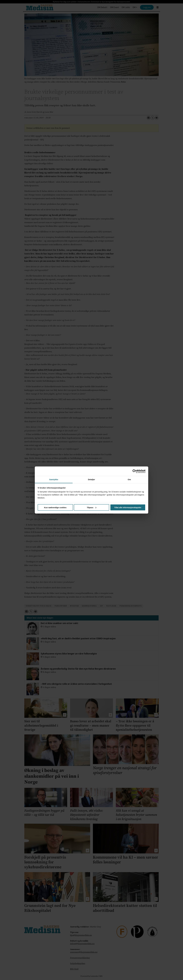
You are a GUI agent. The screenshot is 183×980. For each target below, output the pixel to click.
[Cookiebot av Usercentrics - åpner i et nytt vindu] (134, 471)
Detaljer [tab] (91, 479)
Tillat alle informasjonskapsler (128, 507)
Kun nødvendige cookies (55, 507)
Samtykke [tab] (54, 479)
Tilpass (92, 507)
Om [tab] (129, 479)
